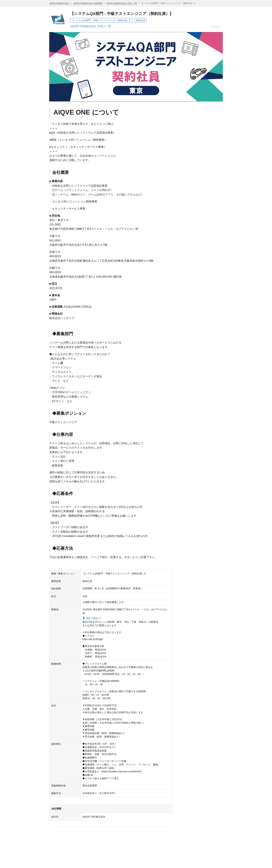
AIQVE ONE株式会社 (59, 3)
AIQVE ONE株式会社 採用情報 (88, 3)
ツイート (215, 27)
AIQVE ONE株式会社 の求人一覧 (122, 3)
